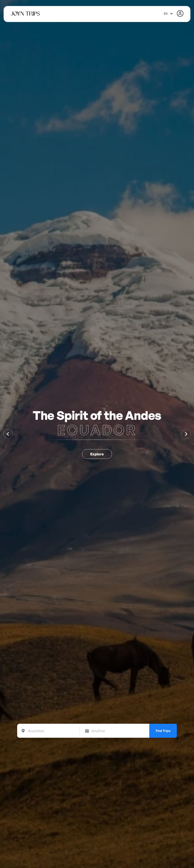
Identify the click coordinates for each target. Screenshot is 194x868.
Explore (97, 454)
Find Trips (163, 731)
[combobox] (169, 14)
